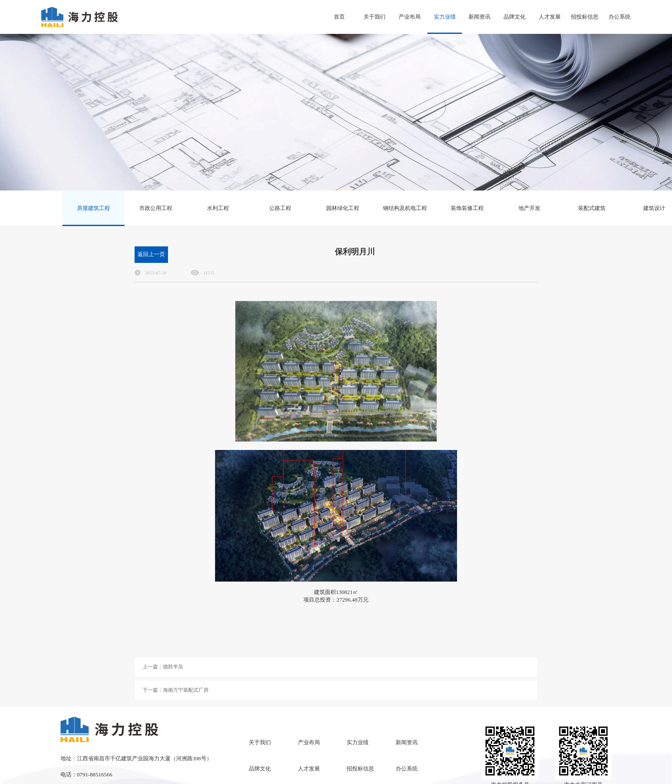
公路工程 (280, 208)
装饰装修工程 (467, 208)
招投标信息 (585, 17)
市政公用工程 (156, 208)
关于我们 (375, 17)
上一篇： (163, 667)
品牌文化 (515, 17)
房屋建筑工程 (94, 208)
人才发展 (550, 17)
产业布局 (410, 17)
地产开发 (529, 208)
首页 (339, 17)
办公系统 (620, 17)
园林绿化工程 (343, 208)
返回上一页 (151, 254)
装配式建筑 (592, 208)
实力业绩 (445, 17)
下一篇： (176, 690)
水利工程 (218, 208)
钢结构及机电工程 (405, 208)
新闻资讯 (479, 17)
